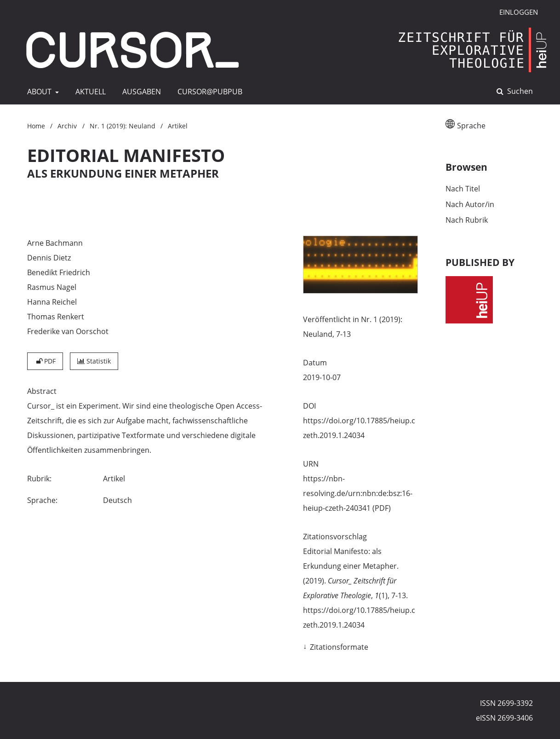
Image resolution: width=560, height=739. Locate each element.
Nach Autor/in (470, 204)
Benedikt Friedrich (59, 272)
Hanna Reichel (52, 302)
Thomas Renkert (56, 317)
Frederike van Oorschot (68, 331)
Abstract (42, 391)
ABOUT (38, 92)
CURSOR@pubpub (208, 92)
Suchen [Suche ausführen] (519, 91)
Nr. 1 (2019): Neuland (123, 126)
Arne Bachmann (55, 243)
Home (36, 126)
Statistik (94, 361)
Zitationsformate (339, 647)
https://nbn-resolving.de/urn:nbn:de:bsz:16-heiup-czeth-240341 (358, 493)
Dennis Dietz (49, 258)
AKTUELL (89, 92)
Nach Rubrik (467, 220)
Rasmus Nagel (52, 287)
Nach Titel (463, 189)
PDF (45, 361)
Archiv (67, 126)
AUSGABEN (140, 92)
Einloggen (515, 12)
